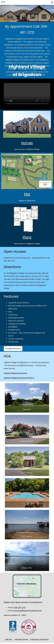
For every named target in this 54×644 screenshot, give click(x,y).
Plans (27, 237)
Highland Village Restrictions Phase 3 (19, 378)
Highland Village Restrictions (15, 373)
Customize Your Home (39, 639)
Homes (27, 143)
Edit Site (9, 639)
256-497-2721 (20, 608)
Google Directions (13, 349)
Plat (27, 194)
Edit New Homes (21, 639)
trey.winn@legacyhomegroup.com (28, 611)
